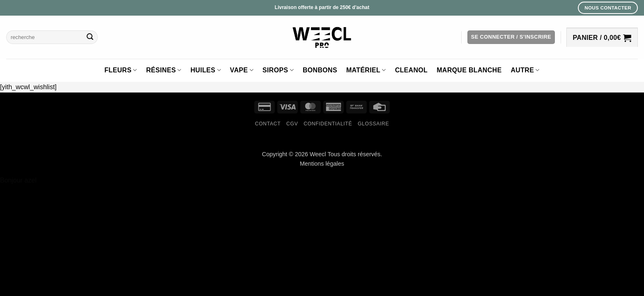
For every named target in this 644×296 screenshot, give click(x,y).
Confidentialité (328, 124)
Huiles (206, 70)
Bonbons (320, 70)
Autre (525, 70)
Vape (242, 70)
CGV (292, 124)
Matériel (366, 70)
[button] (511, 37)
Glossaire (373, 124)
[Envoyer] (90, 37)
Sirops (278, 70)
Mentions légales (322, 164)
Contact (268, 124)
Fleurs (121, 70)
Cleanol (412, 70)
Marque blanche (469, 70)
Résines (164, 70)
